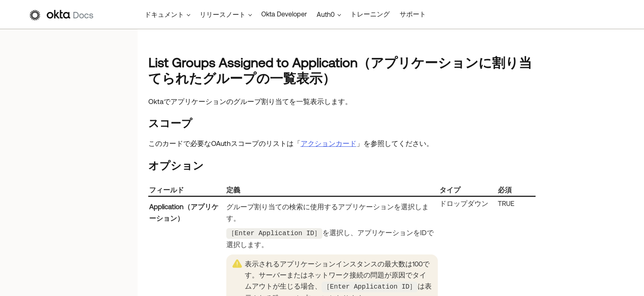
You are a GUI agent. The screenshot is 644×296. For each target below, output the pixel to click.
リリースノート (223, 14)
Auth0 (326, 14)
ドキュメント (164, 14)
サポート (413, 14)
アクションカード (329, 143)
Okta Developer (284, 14)
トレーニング (370, 14)
